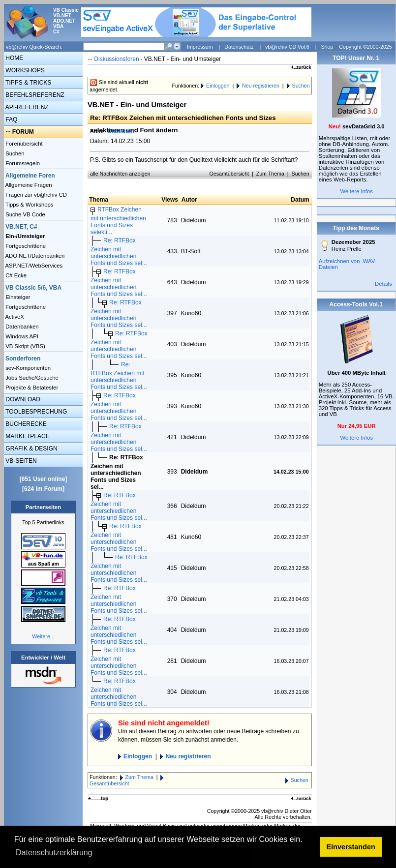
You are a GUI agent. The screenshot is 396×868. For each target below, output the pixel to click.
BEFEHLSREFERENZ (34, 95)
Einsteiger (17, 297)
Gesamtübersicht (229, 174)
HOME (14, 58)
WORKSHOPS (24, 70)
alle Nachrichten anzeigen (120, 174)
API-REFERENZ (26, 107)
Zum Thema (270, 174)
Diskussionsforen (116, 59)
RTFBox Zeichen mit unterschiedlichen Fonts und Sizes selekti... (118, 221)
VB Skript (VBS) (25, 346)
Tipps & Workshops (29, 205)
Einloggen (218, 86)
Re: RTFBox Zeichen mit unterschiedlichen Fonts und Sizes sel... (119, 252)
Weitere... (43, 636)
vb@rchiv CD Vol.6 (287, 47)
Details (383, 284)
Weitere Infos (356, 191)
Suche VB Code (25, 214)
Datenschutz (239, 47)
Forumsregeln (22, 163)
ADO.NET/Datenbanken (34, 256)
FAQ (11, 120)
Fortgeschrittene (25, 246)
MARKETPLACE (27, 436)
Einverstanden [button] (351, 847)
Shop (327, 47)
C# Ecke (15, 275)
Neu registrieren (261, 86)
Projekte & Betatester (31, 388)
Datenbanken (21, 327)
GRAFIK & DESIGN (31, 449)
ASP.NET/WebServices (33, 266)
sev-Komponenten (27, 368)
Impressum (200, 47)
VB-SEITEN (20, 461)
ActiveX (14, 317)
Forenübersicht (23, 144)
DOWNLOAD (22, 399)
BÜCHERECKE (25, 424)
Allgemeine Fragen (28, 185)
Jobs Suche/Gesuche (31, 378)
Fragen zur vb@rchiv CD (35, 195)
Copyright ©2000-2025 (365, 47)
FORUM (23, 132)
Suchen (14, 153)
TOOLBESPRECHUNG (35, 412)
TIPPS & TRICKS (28, 83)
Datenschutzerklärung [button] (54, 853)
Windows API (21, 336)
